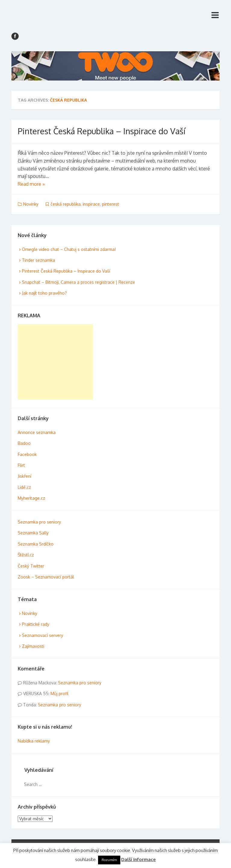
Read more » (31, 184)
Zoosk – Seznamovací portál (46, 577)
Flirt (21, 465)
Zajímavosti (33, 646)
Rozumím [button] (109, 860)
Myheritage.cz (31, 498)
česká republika (66, 204)
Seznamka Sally (33, 533)
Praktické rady (36, 624)
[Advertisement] (55, 362)
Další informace (139, 859)
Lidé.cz (24, 487)
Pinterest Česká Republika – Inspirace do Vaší (102, 131)
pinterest (111, 204)
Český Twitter (31, 566)
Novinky (31, 204)
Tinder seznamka (38, 260)
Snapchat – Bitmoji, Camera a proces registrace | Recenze (79, 282)
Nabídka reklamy (34, 741)
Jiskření (25, 476)
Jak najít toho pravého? (44, 293)
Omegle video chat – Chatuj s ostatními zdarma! (69, 249)
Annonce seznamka (37, 432)
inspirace (91, 204)
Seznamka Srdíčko (36, 544)
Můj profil (60, 694)
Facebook (27, 454)
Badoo (24, 443)
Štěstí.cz (26, 555)
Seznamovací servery (43, 635)
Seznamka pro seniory (39, 522)
